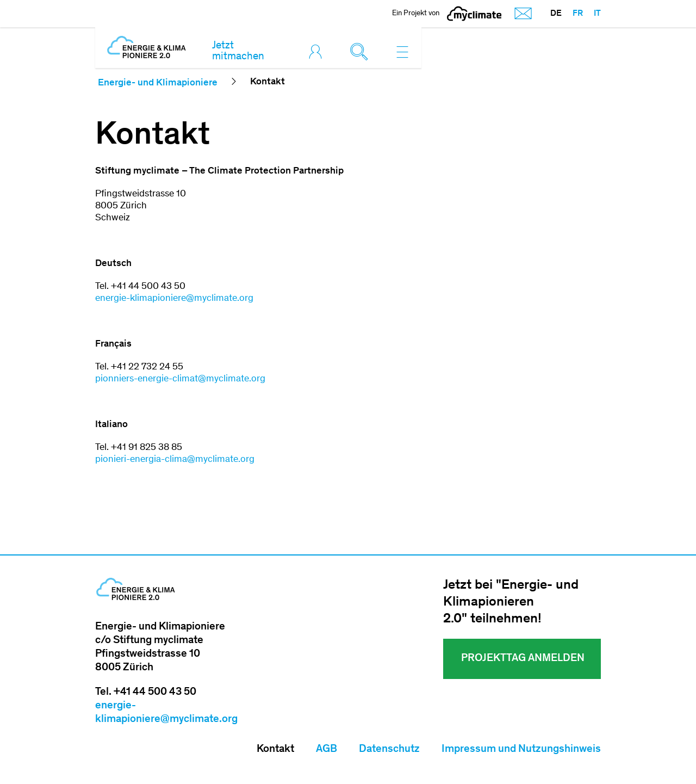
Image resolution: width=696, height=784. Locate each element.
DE (556, 14)
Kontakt (275, 750)
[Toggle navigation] (402, 52)
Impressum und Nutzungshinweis (521, 750)
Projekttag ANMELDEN (522, 659)
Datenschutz (389, 750)
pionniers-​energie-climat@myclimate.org (180, 379)
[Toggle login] (318, 52)
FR (578, 14)
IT (597, 14)
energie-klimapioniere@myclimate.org (174, 299)
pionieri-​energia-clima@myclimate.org (175, 460)
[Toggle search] (362, 52)
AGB (327, 750)
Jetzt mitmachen (238, 52)
